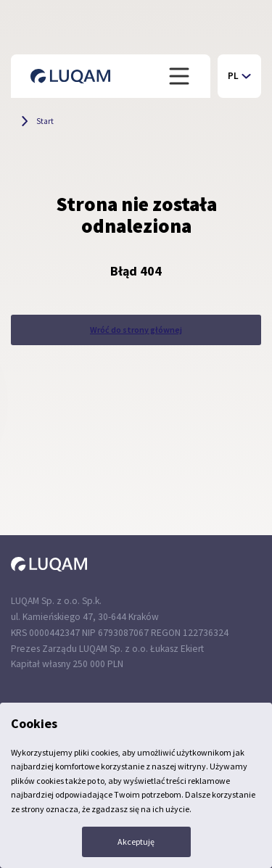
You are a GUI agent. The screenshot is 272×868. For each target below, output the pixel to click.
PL (233, 76)
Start (45, 121)
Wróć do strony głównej (136, 330)
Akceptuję (136, 842)
